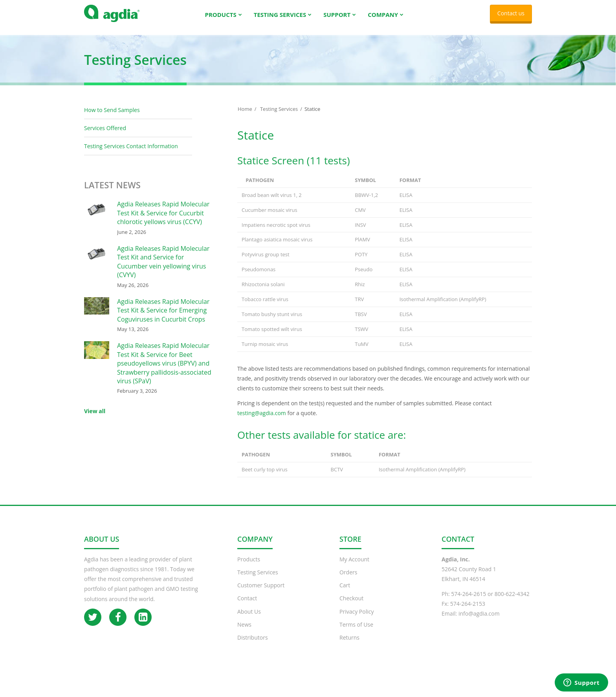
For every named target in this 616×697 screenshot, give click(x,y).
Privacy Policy (357, 619)
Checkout (351, 606)
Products (249, 567)
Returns (349, 645)
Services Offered (105, 136)
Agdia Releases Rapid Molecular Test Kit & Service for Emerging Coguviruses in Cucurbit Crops (163, 318)
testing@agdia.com (262, 421)
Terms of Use (356, 632)
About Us (249, 619)
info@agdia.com (479, 621)
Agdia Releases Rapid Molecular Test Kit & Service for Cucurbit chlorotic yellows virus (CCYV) (163, 221)
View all (95, 419)
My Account (354, 567)
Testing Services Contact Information (131, 154)
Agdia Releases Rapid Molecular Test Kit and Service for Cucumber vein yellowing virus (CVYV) (163, 269)
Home (245, 117)
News (244, 632)
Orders (348, 580)
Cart (345, 593)
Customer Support (261, 593)
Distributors (253, 645)
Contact (247, 606)
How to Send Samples (112, 118)
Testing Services (279, 117)
